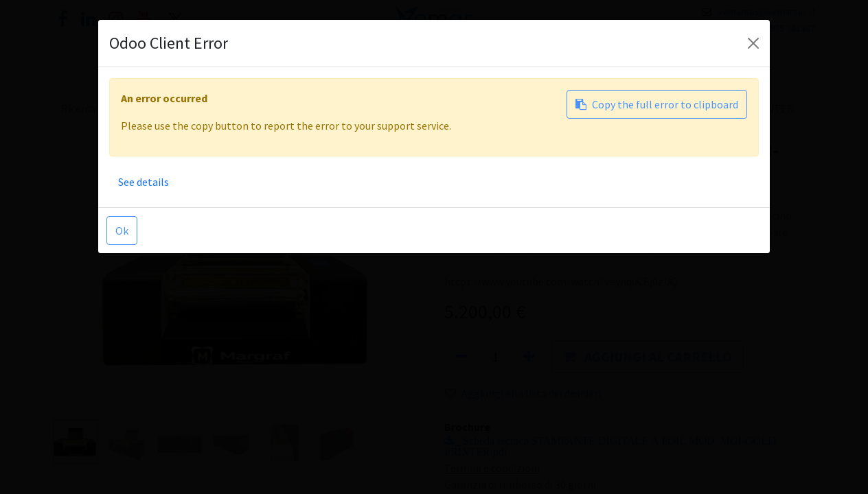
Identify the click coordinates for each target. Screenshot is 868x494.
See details (144, 182)
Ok (122, 231)
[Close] (753, 43)
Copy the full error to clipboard (657, 104)
